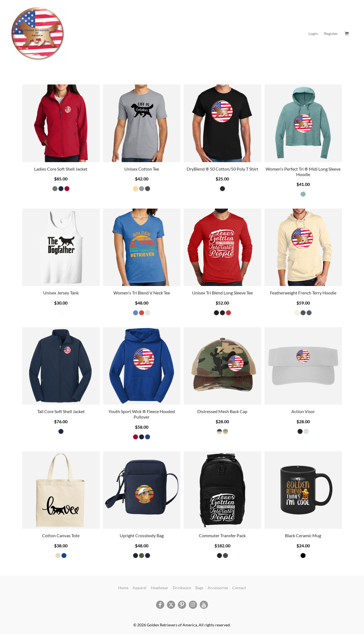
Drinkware (182, 588)
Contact (239, 588)
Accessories (218, 588)
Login (313, 33)
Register (331, 33)
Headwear (160, 588)
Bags (199, 588)
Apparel (140, 588)
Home (123, 588)
